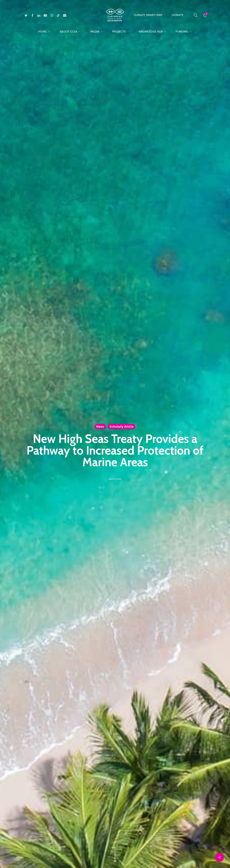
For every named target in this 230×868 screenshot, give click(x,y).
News (100, 426)
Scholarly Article (122, 426)
